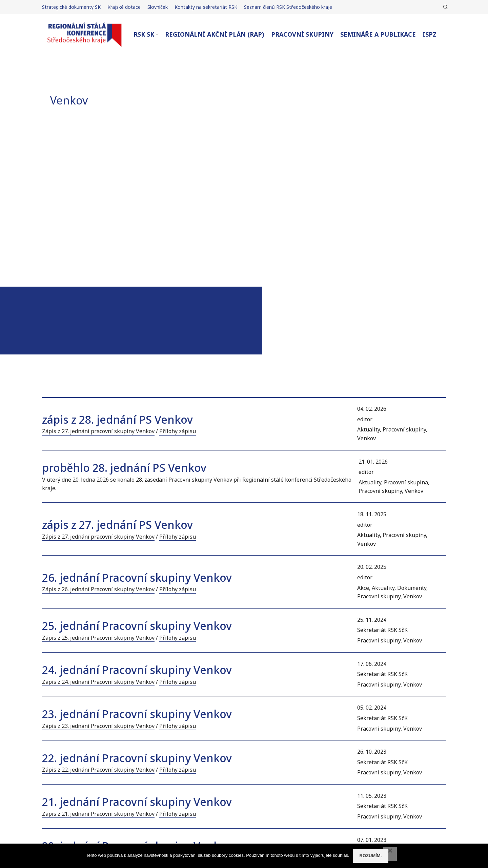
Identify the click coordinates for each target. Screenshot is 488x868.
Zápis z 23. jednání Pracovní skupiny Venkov (98, 726)
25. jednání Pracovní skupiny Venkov (137, 626)
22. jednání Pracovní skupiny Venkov (137, 758)
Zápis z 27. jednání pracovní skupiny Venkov (98, 431)
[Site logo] (84, 34)
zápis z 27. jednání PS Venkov (117, 525)
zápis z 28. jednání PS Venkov (117, 419)
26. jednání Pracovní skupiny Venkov (137, 577)
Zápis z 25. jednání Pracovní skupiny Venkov (98, 638)
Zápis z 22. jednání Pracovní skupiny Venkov (98, 770)
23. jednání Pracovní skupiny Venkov (137, 714)
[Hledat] (445, 7)
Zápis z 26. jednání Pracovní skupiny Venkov (98, 589)
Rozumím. (371, 856)
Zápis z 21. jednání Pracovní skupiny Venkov (98, 814)
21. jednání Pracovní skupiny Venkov (137, 802)
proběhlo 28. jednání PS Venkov (124, 468)
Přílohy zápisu (178, 431)
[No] (390, 854)
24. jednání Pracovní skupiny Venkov (137, 670)
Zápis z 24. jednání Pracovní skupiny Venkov (98, 682)
